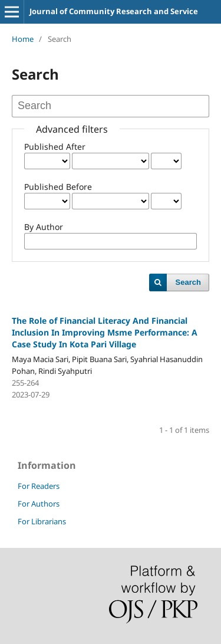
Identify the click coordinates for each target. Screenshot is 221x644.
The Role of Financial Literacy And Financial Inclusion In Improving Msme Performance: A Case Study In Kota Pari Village (105, 332)
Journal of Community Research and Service (114, 11)
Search (188, 282)
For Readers (39, 486)
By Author (44, 227)
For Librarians (42, 521)
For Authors (39, 504)
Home (23, 39)
